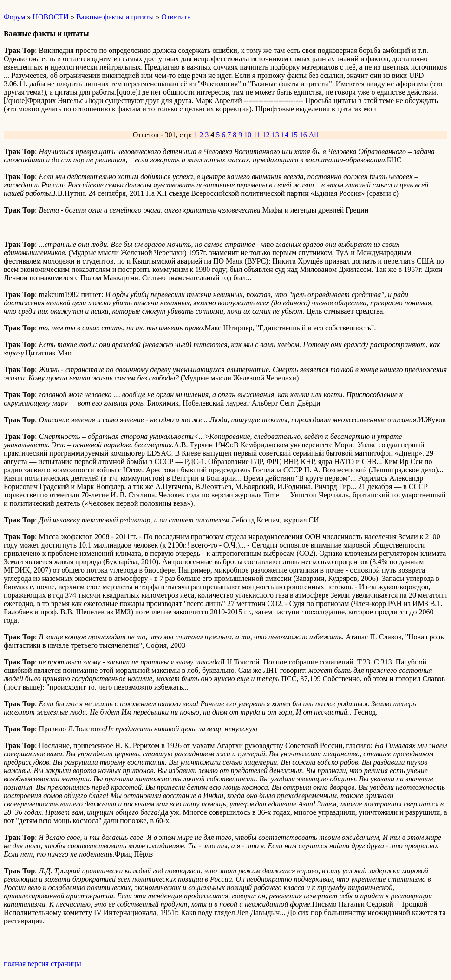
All (314, 135)
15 (294, 135)
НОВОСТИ (51, 17)
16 (303, 135)
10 (248, 135)
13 (275, 135)
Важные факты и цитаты (115, 17)
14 (285, 135)
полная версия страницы (42, 964)
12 (266, 135)
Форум (14, 17)
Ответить (176, 17)
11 (257, 135)
